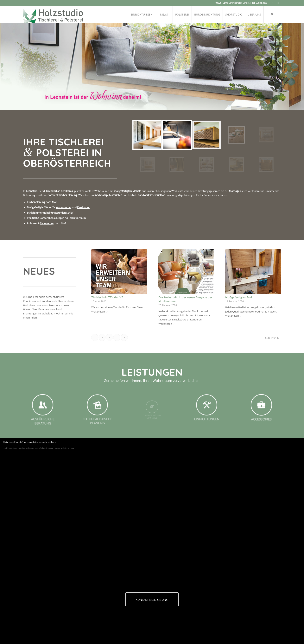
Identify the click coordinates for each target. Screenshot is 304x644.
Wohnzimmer (63, 207)
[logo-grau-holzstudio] (53, 15)
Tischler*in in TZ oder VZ (107, 297)
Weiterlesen (100, 312)
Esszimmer (83, 207)
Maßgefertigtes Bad (239, 297)
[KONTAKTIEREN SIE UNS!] (152, 599)
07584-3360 (262, 3)
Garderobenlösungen (52, 218)
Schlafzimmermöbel (38, 213)
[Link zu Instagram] (278, 3)
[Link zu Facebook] (272, 3)
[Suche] (272, 15)
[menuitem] (142, 15)
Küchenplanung (36, 202)
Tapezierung (47, 223)
